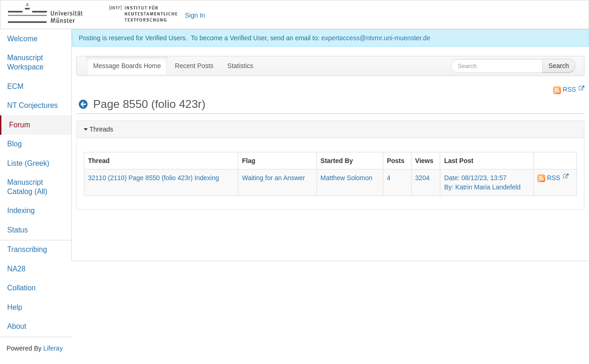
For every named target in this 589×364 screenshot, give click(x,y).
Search (558, 66)
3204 (422, 178)
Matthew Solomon (347, 178)
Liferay (53, 348)
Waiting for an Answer (273, 178)
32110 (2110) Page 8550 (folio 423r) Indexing (154, 178)
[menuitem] (127, 66)
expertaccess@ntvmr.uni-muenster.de (376, 38)
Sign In (195, 15)
